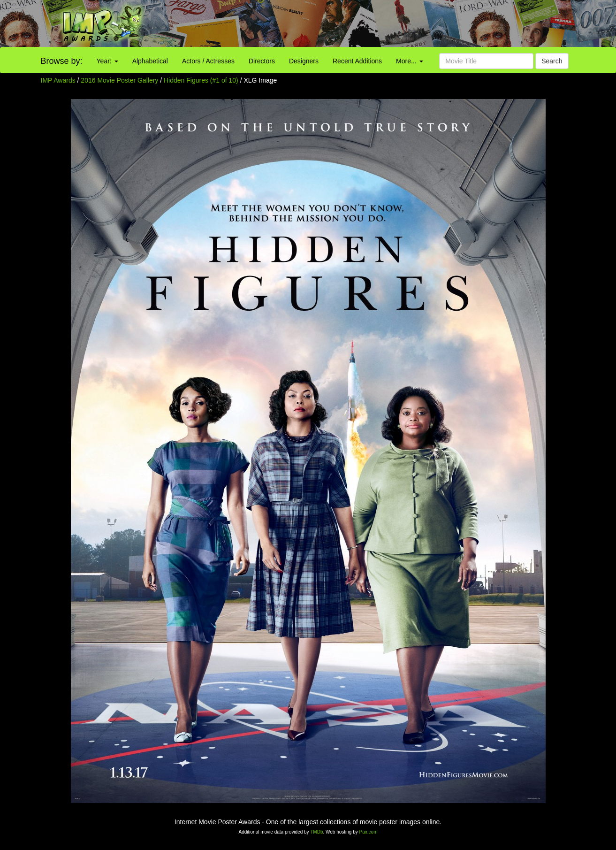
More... (409, 61)
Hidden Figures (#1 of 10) (201, 80)
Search (552, 61)
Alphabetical (150, 61)
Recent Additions (357, 61)
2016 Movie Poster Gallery (119, 80)
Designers (304, 61)
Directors (262, 61)
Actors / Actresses (208, 61)
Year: (107, 61)
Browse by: (62, 61)
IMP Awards (58, 80)
